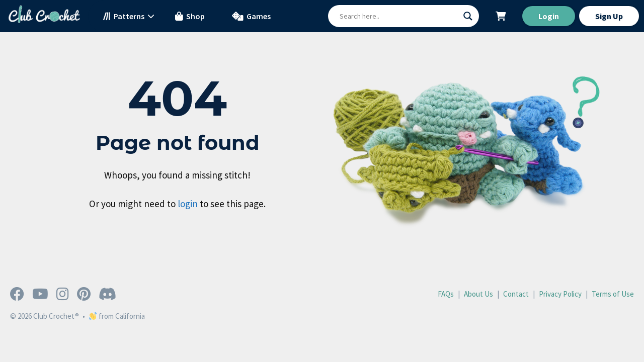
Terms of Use (613, 294)
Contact (516, 294)
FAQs (446, 294)
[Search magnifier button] (468, 16)
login (188, 204)
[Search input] (399, 16)
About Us (478, 294)
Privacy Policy (560, 294)
